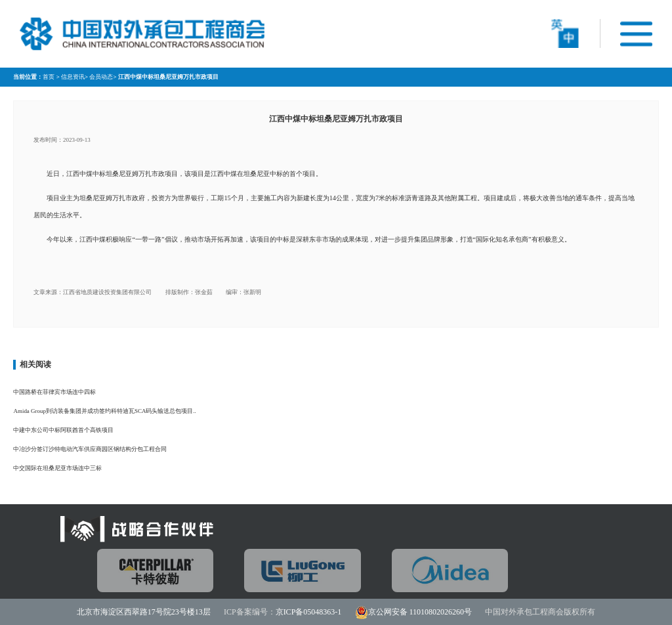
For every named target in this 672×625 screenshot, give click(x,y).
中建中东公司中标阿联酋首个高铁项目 (63, 430)
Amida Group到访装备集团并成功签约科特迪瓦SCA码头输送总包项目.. (104, 411)
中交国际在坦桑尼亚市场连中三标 (57, 468)
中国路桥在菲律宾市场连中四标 (54, 392)
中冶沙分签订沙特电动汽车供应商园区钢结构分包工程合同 (90, 449)
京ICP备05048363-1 (309, 612)
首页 (49, 77)
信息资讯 (73, 77)
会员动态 (101, 77)
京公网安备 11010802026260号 (420, 612)
